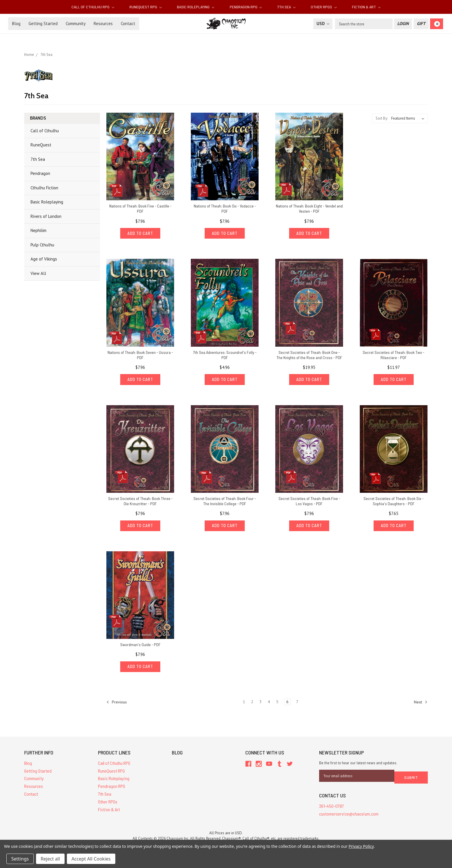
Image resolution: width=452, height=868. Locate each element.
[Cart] (437, 24)
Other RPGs (324, 7)
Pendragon (40, 173)
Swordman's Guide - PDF (140, 647)
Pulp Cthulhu (42, 245)
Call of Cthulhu (45, 131)
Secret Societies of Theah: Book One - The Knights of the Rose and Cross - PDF (309, 356)
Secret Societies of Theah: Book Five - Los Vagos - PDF (309, 503)
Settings (20, 859)
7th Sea (286, 7)
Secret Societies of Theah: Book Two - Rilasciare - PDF (393, 356)
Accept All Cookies (91, 859)
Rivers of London (46, 216)
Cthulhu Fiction (44, 188)
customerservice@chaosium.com (349, 815)
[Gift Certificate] (421, 24)
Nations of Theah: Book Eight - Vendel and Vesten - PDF (309, 208)
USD (323, 23)
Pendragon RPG (246, 7)
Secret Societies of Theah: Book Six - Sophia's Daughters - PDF (393, 503)
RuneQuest (41, 145)
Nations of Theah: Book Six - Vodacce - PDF (225, 208)
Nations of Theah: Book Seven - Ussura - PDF (140, 356)
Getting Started (43, 23)
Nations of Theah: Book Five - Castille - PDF (140, 208)
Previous (117, 706)
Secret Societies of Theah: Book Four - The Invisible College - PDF (225, 503)
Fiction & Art (366, 7)
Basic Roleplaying (196, 7)
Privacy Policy (361, 846)
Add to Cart (140, 234)
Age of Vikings (44, 259)
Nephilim (38, 230)
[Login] (403, 24)
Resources (103, 23)
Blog (16, 23)
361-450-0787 (332, 808)
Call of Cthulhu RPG (93, 7)
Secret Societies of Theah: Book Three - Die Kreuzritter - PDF (140, 503)
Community (76, 23)
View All (38, 273)
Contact (128, 23)
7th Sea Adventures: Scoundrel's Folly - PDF (225, 356)
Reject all (50, 859)
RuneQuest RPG (146, 7)
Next (421, 706)
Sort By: (382, 118)
